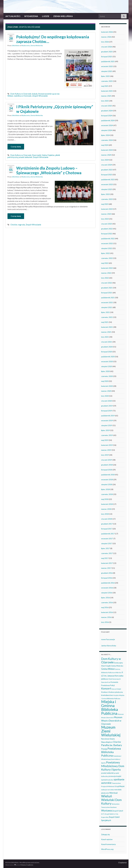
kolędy (35, 94)
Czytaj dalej (16, 147)
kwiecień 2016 (107, 612)
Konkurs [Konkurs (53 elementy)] (105, 692)
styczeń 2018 (107, 519)
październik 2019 (108, 416)
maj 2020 (105, 381)
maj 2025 (105, 86)
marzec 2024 (106, 155)
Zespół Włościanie (40, 96)
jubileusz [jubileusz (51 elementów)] (105, 679)
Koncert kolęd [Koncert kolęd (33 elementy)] (116, 689)
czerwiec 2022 (107, 258)
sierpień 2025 (107, 71)
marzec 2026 (106, 37)
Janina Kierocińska (109, 646)
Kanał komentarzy (108, 844)
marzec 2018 (106, 509)
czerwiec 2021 (107, 317)
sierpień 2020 (107, 366)
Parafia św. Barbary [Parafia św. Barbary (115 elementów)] (112, 745)
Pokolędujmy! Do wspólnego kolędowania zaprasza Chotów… (53, 39)
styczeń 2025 (107, 106)
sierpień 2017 (107, 543)
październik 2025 (108, 61)
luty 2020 (105, 396)
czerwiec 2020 (107, 376)
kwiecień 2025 (107, 91)
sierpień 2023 (107, 189)
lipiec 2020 (106, 371)
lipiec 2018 (106, 489)
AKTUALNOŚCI (13, 16)
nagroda (21, 225)
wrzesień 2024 (107, 125)
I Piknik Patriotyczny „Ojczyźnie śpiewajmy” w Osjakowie (55, 109)
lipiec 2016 (106, 598)
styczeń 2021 (107, 342)
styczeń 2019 (107, 460)
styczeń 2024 (107, 165)
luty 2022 (105, 278)
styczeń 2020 (107, 401)
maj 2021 (105, 322)
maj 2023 (105, 204)
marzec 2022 (106, 273)
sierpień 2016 (107, 593)
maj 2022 (105, 263)
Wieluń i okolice (66, 3)
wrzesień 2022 (107, 243)
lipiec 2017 (106, 548)
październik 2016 (108, 583)
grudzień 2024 (107, 111)
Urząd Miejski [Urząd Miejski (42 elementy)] (120, 786)
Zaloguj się (105, 834)
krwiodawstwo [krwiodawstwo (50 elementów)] (107, 695)
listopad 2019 (107, 411)
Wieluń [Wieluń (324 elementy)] (107, 796)
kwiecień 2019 (107, 445)
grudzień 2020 (107, 347)
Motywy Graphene (27, 865)
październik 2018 (108, 475)
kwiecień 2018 (107, 504)
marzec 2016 (106, 617)
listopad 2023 (107, 175)
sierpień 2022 (107, 248)
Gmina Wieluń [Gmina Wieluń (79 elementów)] (108, 669)
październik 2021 (108, 298)
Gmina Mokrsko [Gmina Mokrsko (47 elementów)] (117, 666)
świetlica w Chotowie (23, 96)
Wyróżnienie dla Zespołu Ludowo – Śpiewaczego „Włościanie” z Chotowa (49, 170)
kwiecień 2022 (107, 268)
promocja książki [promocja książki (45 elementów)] (115, 776)
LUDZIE (46, 16)
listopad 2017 (107, 529)
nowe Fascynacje (108, 639)
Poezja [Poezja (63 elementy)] (104, 749)
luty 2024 (105, 160)
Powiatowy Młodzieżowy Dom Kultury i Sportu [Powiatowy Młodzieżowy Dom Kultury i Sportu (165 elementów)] (113, 766)
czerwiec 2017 (107, 553)
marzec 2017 (106, 568)
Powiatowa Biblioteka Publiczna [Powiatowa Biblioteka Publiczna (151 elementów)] (111, 752)
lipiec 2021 (106, 312)
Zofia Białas (16, 45)
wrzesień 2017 (107, 539)
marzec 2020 (106, 391)
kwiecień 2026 (107, 32)
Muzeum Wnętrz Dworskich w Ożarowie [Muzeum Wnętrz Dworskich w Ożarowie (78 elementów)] (112, 721)
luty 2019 (105, 455)
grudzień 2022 (107, 229)
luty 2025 (105, 101)
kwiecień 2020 (107, 386)
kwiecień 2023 (107, 209)
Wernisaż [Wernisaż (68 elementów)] (113, 793)
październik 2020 (108, 357)
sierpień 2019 (107, 425)
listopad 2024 (107, 116)
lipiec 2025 (106, 76)
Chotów (14, 225)
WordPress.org (107, 849)
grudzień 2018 (107, 465)
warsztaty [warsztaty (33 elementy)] (111, 790)
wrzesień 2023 (107, 184)
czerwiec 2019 (107, 435)
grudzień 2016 (107, 573)
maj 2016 (105, 607)
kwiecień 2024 (107, 150)
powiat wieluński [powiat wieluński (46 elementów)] (107, 773)
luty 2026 (105, 42)
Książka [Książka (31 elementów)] (116, 695)
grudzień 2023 (107, 170)
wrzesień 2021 (107, 302)
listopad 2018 (107, 470)
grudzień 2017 (107, 524)
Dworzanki (37, 155)
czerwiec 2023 (107, 199)
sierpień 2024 (107, 130)
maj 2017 (105, 558)
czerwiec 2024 (107, 140)
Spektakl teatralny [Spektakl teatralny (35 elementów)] (107, 780)
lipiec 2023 (106, 194)
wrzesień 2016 (107, 588)
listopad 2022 (107, 234)
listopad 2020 (107, 352)
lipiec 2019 (106, 430)
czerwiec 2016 (107, 602)
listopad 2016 (107, 578)
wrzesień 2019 (107, 420)
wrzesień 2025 (107, 66)
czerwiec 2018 (107, 494)
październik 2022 (108, 238)
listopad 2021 (107, 293)
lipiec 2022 (106, 253)
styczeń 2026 (107, 47)
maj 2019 (105, 440)
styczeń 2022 (107, 283)
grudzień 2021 (107, 288)
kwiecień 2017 (107, 563)
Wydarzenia (26, 45)
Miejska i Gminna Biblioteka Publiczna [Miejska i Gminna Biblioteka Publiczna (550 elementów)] (110, 707)
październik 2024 (108, 120)
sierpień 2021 (107, 307)
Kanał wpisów (107, 839)
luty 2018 (105, 514)
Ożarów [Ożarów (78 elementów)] (117, 742)
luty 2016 (105, 622)
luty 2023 (105, 219)
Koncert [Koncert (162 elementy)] (106, 688)
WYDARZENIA (31, 16)
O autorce (122, 862)
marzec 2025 (106, 96)
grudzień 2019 (107, 406)
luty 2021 (105, 337)
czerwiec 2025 (107, 81)
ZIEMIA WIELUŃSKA (63, 16)
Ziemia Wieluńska (37, 45)
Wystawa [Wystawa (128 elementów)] (106, 810)
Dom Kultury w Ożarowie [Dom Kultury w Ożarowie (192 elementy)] (111, 661)
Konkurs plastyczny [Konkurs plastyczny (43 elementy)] (116, 692)
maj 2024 (105, 145)
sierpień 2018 (107, 484)
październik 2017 (108, 534)
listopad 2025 (107, 56)
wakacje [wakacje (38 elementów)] (104, 790)
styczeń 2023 (107, 224)
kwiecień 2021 (107, 327)
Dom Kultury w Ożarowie (21, 94)
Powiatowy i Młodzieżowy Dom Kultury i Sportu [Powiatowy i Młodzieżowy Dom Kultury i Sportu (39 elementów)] (111, 759)
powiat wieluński (25, 157)
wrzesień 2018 (107, 479)
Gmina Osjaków (48, 155)
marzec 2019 (106, 450)
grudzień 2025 (107, 52)
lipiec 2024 (106, 135)
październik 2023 (108, 179)
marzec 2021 (106, 332)
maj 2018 (105, 499)
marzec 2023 (106, 214)
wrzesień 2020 (107, 361)
